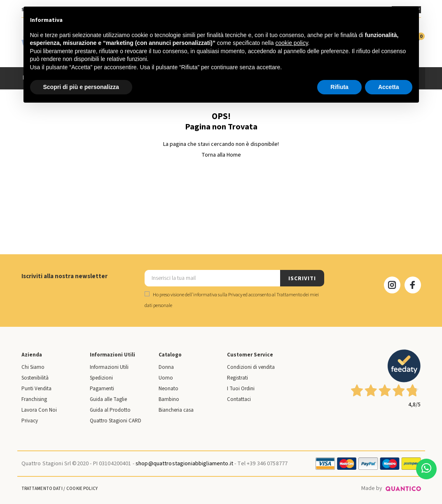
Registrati (237, 378)
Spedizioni (101, 378)
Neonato (168, 389)
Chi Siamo (33, 367)
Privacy (30, 421)
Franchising (34, 399)
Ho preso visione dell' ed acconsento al (232, 300)
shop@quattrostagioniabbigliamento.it (184, 464)
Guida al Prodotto (110, 410)
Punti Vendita (36, 389)
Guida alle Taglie (108, 399)
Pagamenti (102, 389)
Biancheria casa (176, 410)
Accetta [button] (389, 87)
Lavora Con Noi (39, 410)
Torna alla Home (221, 155)
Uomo (166, 378)
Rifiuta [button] (339, 87)
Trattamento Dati (42, 489)
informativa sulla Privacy (218, 295)
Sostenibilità (35, 378)
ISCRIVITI (302, 279)
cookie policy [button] (291, 43)
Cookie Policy (82, 489)
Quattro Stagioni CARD (116, 421)
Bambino (169, 399)
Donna (166, 367)
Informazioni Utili (109, 367)
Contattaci (239, 399)
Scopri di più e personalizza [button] (81, 87)
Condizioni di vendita (251, 367)
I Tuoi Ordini (241, 389)
